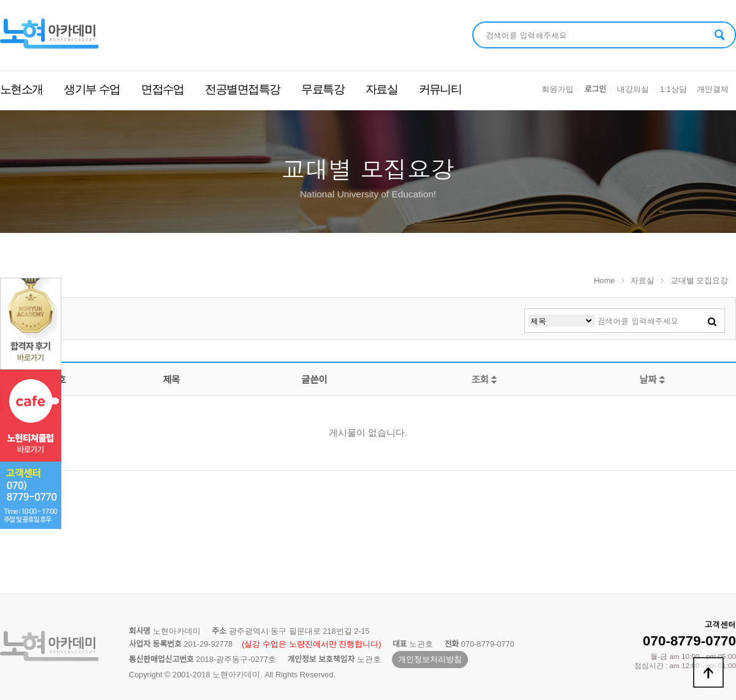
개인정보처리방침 (430, 659)
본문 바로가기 (0, 0)
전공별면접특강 (242, 89)
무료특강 (323, 89)
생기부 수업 (92, 89)
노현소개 (21, 89)
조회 (484, 380)
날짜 (652, 380)
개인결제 (713, 89)
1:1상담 (673, 89)
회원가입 (558, 89)
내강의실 (633, 89)
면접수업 (163, 89)
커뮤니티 (440, 89)
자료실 (381, 89)
